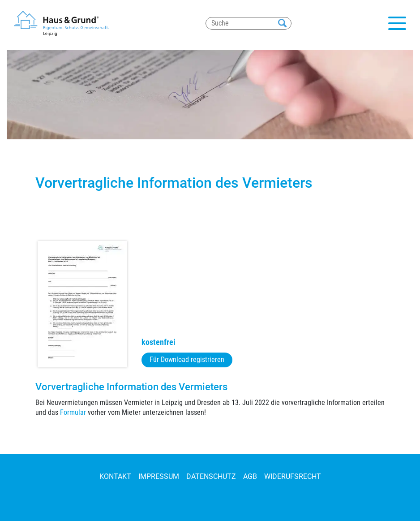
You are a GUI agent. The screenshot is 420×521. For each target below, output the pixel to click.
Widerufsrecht (293, 476)
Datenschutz (211, 476)
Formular (73, 412)
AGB (250, 476)
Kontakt (115, 476)
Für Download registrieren (187, 360)
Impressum (159, 476)
